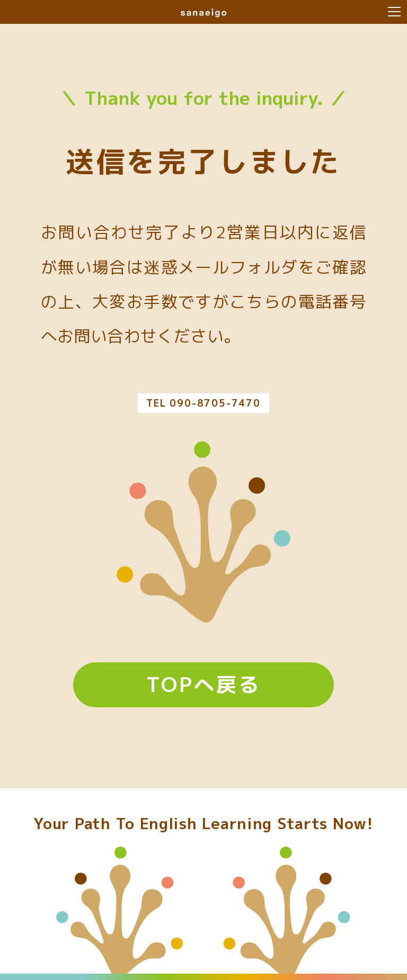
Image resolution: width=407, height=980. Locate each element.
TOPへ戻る (203, 684)
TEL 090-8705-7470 (203, 403)
